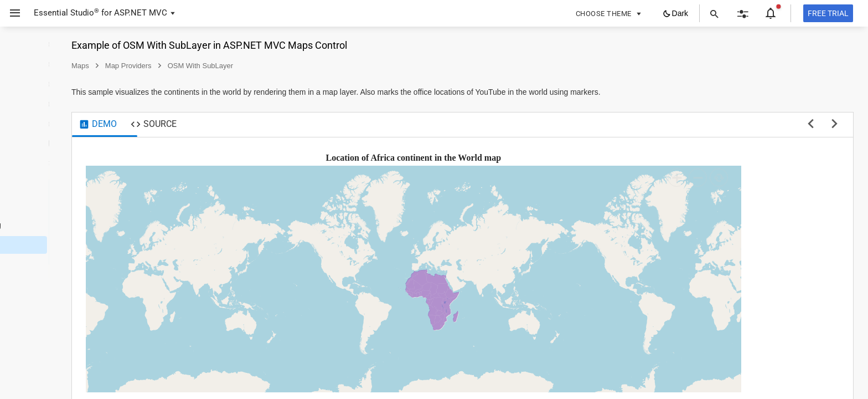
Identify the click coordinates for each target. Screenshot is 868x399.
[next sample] (835, 125)
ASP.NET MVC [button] (141, 13)
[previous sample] (811, 125)
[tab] (196, 125)
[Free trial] (828, 13)
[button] (11, 13)
